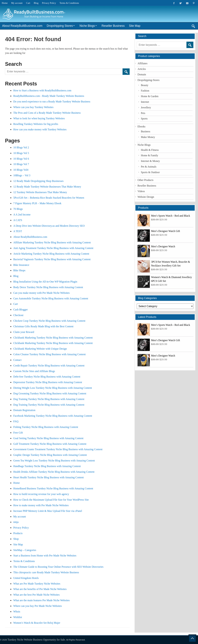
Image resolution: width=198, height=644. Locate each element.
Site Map (135, 26)
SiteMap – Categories (25, 550)
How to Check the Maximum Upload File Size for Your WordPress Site (51, 500)
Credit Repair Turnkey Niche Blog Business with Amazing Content (49, 366)
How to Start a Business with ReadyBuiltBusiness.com (42, 90)
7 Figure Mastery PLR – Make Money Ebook (37, 203)
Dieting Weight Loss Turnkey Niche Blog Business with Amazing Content (53, 388)
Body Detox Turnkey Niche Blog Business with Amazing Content (48, 287)
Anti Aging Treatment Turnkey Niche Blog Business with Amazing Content (53, 248)
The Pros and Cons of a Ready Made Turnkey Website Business (47, 113)
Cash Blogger (20, 310)
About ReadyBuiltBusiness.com (22, 26)
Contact (17, 360)
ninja (16, 522)
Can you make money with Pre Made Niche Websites (41, 293)
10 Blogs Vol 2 (21, 147)
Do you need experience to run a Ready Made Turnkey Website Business (52, 102)
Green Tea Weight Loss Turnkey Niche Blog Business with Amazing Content (54, 461)
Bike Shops (19, 270)
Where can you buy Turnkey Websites (33, 107)
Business (146, 131)
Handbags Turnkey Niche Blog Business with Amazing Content (47, 466)
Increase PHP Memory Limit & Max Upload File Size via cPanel (48, 511)
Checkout (18, 315)
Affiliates (143, 63)
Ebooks (142, 126)
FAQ (16, 421)
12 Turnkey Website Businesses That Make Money (40, 192)
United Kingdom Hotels (26, 578)
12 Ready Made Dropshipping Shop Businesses (38, 181)
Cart (28, 3)
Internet (145, 102)
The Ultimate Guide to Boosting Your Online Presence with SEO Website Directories (59, 567)
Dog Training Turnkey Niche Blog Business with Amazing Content (49, 399)
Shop (16, 539)
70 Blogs (18, 209)
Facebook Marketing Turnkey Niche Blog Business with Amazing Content (53, 416)
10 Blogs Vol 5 (21, 153)
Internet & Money (150, 161)
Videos (141, 191)
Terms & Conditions (69, 3)
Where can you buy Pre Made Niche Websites (37, 606)
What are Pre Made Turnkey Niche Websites (37, 584)
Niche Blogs (87, 26)
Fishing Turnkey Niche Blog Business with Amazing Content (46, 427)
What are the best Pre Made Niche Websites (36, 595)
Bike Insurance (21, 265)
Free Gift (18, 433)
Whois (17, 612)
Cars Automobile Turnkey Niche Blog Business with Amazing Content (51, 298)
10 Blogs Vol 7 (21, 164)
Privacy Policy (49, 3)
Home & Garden (150, 96)
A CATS (18, 220)
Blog (36, 3)
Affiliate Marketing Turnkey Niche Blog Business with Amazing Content (52, 242)
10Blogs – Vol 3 (22, 175)
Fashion (145, 91)
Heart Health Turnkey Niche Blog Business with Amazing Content (48, 477)
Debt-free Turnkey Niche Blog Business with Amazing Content (47, 377)
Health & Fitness (150, 150)
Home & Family (150, 155)
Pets (143, 113)
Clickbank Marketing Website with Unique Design (40, 349)
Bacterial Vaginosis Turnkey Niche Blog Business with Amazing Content (52, 259)
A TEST (18, 231)
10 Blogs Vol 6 (21, 159)
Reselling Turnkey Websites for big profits (36, 124)
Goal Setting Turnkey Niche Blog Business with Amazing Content (48, 438)
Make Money (148, 137)
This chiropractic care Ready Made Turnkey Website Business (46, 572)
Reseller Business (113, 26)
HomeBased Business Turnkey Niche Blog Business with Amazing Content (53, 488)
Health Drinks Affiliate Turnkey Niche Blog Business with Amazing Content (54, 472)
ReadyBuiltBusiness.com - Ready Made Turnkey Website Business (49, 96)
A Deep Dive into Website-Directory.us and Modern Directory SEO (49, 226)
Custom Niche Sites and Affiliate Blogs (34, 371)
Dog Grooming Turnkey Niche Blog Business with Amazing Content (50, 393)
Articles (142, 69)
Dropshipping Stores (60, 26)
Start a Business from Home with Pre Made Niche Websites (45, 556)
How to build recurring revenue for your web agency (41, 494)
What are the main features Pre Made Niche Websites (41, 600)
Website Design (146, 197)
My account (17, 3)
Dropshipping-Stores (149, 80)
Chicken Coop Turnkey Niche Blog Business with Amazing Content (49, 321)
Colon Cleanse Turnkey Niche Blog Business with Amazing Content (49, 354)
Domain (142, 74)
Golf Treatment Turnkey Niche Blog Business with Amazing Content (50, 444)
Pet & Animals (149, 167)
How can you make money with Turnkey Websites (40, 129)
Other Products (145, 180)
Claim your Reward (24, 332)
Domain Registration (24, 410)
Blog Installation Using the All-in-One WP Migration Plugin (45, 282)
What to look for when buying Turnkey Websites (39, 118)
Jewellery (146, 107)
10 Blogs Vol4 (21, 170)
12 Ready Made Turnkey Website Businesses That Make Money (47, 187)
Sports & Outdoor (150, 172)
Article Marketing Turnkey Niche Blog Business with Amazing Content (51, 254)
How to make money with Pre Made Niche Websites (41, 505)
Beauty (145, 85)
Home (5, 3)
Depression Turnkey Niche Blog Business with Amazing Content (48, 382)
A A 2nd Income (22, 215)
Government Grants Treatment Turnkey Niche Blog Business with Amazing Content (58, 449)
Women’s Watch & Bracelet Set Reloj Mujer (37, 623)
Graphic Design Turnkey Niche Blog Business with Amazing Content (50, 455)
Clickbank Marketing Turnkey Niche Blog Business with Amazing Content (53, 338)
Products (18, 533)
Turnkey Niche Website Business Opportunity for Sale (36, 640)
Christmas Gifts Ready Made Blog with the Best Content (43, 326)
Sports (144, 119)
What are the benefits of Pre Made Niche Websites (40, 589)
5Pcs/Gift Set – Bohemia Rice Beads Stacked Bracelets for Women (49, 198)
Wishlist (18, 617)
